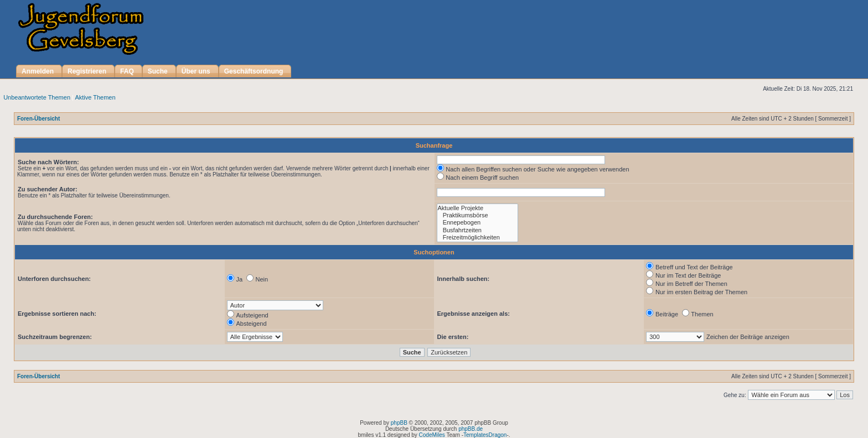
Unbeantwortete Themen (37, 97)
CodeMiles (432, 435)
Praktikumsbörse (477, 215)
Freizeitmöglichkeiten (477, 238)
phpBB (399, 423)
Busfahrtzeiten (477, 230)
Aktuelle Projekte (477, 208)
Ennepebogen (477, 223)
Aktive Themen (95, 97)
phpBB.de (471, 429)
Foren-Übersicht (38, 119)
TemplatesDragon (485, 435)
